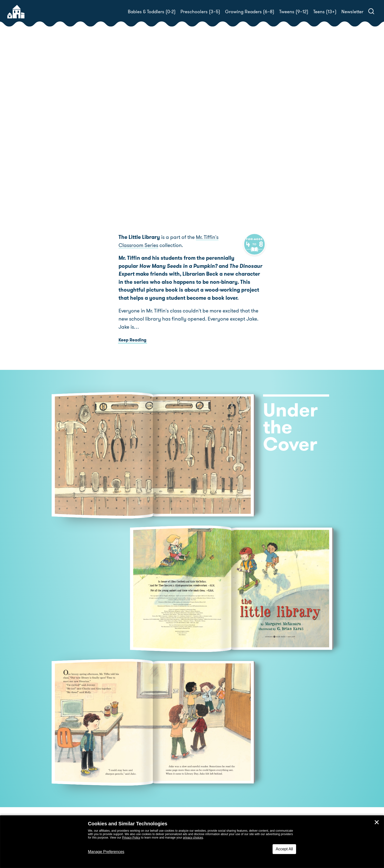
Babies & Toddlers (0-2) (152, 12)
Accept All (284, 849)
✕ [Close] (377, 822)
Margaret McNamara (236, 130)
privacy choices (193, 838)
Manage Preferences (106, 852)
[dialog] (192, 842)
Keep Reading (132, 348)
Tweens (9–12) (294, 12)
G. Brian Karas (212, 136)
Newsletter (352, 12)
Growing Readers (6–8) (250, 12)
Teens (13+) (325, 12)
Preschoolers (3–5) (200, 12)
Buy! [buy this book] (208, 153)
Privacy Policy (131, 838)
